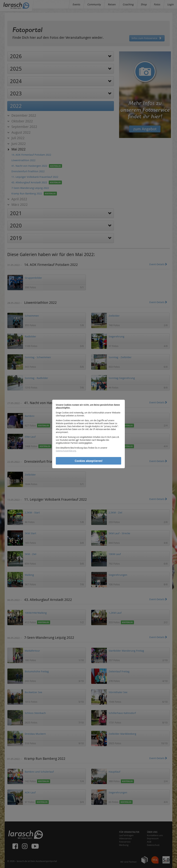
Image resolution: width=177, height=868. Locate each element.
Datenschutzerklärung (66, 451)
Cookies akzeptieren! (89, 461)
